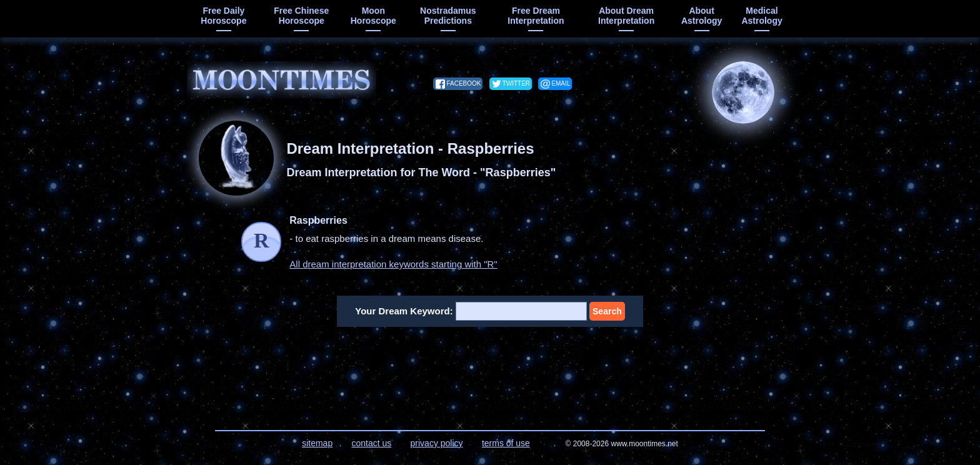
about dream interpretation (626, 16)
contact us (371, 443)
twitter (516, 83)
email (561, 83)
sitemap (317, 443)
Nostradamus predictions (448, 16)
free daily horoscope (223, 16)
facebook (463, 83)
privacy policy (437, 443)
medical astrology (762, 16)
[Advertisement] (490, 371)
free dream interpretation (536, 16)
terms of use (506, 443)
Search (607, 311)
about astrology (702, 16)
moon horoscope (373, 16)
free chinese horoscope (301, 16)
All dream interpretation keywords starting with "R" (393, 264)
